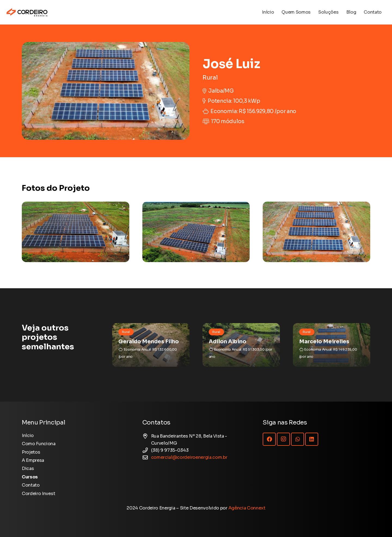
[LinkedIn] (312, 439)
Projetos (31, 452)
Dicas (28, 468)
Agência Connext (247, 508)
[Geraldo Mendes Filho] (151, 345)
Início (28, 436)
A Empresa (33, 460)
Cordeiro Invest (38, 494)
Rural (210, 77)
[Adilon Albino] (241, 345)
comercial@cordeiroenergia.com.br (189, 457)
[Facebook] (269, 439)
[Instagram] (283, 439)
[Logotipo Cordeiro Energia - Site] (27, 12)
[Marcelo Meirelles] (332, 345)
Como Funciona (39, 444)
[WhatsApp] (298, 439)
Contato (31, 485)
